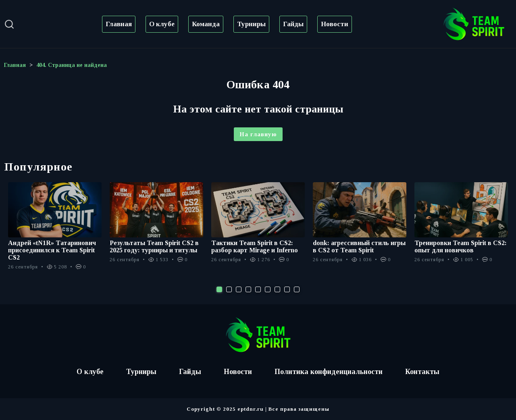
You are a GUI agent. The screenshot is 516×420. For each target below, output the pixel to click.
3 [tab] (239, 289)
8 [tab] (287, 289)
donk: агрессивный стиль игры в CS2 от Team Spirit (359, 246)
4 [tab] (248, 289)
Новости (335, 24)
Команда (206, 24)
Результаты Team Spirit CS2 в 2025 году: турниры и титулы (154, 246)
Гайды (293, 24)
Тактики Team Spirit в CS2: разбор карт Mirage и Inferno (255, 246)
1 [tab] (219, 289)
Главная (119, 24)
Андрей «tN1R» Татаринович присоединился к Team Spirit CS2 (52, 250)
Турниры (251, 24)
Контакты (423, 372)
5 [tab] (258, 289)
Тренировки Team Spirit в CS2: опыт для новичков (461, 246)
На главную (258, 134)
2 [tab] (229, 289)
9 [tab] (297, 289)
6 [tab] (268, 289)
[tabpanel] (55, 230)
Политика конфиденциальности (329, 372)
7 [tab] (277, 289)
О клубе (162, 24)
